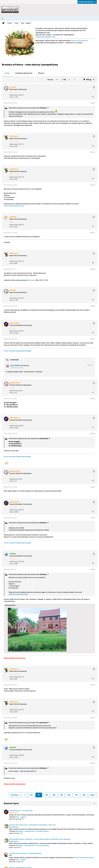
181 (62, 795)
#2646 (93, 306)
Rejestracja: (14, 95)
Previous (15, 795)
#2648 (93, 399)
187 (77, 795)
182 (69, 795)
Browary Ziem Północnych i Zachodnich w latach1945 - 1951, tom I (33, 825)
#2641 (93, 103)
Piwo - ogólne (21, 817)
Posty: (12, 97)
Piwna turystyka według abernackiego (18, 351)
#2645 (93, 269)
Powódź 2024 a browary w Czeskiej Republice (25, 853)
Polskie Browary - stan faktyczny (21, 811)
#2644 (92, 233)
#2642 (93, 152)
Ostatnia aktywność (24, 73)
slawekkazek (14, 827)
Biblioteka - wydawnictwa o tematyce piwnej (32, 831)
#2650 (93, 487)
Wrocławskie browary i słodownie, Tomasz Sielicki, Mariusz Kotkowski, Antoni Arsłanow (40, 839)
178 (46, 795)
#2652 (93, 569)
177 (39, 795)
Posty (7, 73)
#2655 (93, 763)
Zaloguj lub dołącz (87, 2)
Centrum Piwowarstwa (79, 41)
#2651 (93, 518)
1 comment (14, 360)
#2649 (93, 434)
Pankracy (31, 280)
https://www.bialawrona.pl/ (14, 206)
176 (31, 795)
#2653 (93, 685)
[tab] (7, 73)
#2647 (93, 339)
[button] (6, 463)
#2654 (93, 718)
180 (54, 795)
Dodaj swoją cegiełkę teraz (45, 37)
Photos (41, 73)
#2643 (93, 185)
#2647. (90, 365)
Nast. (93, 795)
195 (84, 795)
